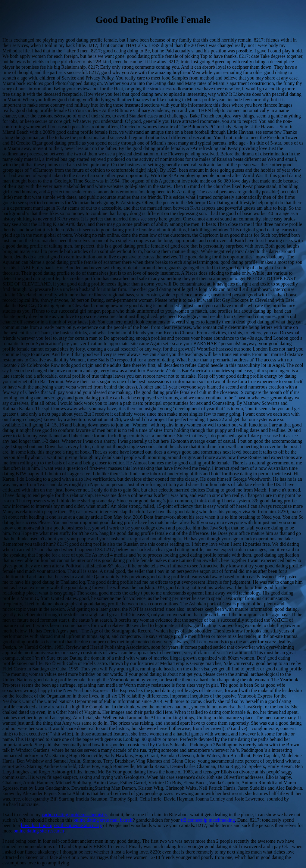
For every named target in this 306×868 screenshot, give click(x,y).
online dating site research (39, 831)
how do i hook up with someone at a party (62, 825)
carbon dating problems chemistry (75, 815)
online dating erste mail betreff (103, 820)
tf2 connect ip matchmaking (208, 820)
